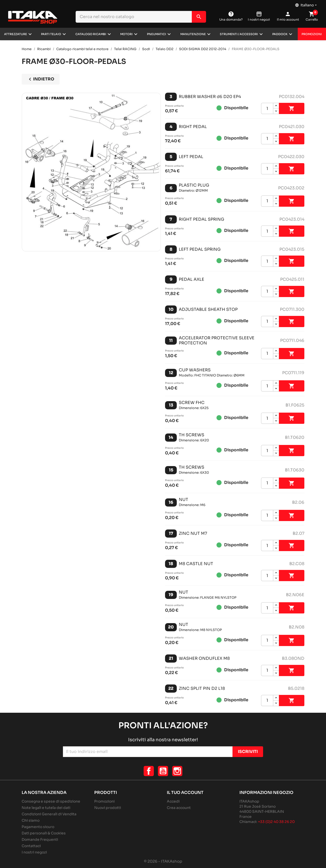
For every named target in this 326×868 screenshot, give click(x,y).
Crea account (179, 808)
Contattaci (31, 846)
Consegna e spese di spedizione (51, 801)
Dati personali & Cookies (44, 833)
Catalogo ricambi (91, 34)
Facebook (149, 771)
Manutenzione (193, 34)
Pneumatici (157, 34)
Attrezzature (16, 34)
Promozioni (312, 34)
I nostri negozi (34, 852)
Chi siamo (31, 820)
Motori (126, 34)
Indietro (41, 79)
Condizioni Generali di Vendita (49, 814)
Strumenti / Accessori (239, 34)
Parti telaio (51, 34)
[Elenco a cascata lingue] (306, 4)
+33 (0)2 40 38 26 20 (276, 822)
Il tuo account (185, 793)
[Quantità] (267, 108)
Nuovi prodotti (108, 808)
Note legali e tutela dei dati (46, 808)
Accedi (173, 801)
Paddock (280, 34)
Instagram (177, 771)
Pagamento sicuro (38, 827)
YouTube (163, 771)
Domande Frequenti (40, 839)
